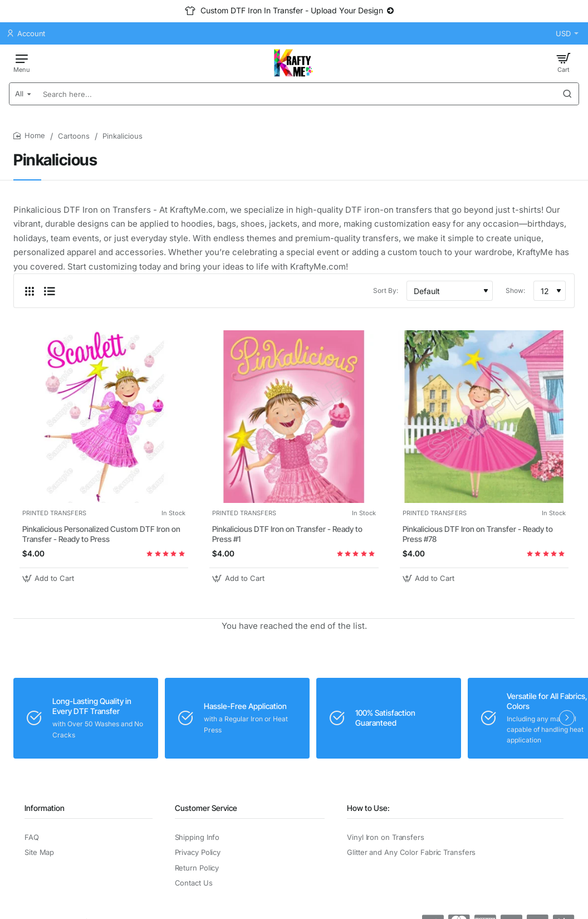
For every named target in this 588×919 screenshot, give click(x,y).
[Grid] (30, 291)
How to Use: (368, 808)
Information (45, 808)
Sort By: (386, 290)
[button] (50, 578)
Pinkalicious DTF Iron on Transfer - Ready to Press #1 (287, 534)
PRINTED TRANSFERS (54, 513)
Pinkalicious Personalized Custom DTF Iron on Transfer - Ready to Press (101, 534)
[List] (50, 291)
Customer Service (206, 808)
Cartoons (74, 136)
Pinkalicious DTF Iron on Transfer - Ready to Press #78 (478, 534)
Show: (515, 290)
